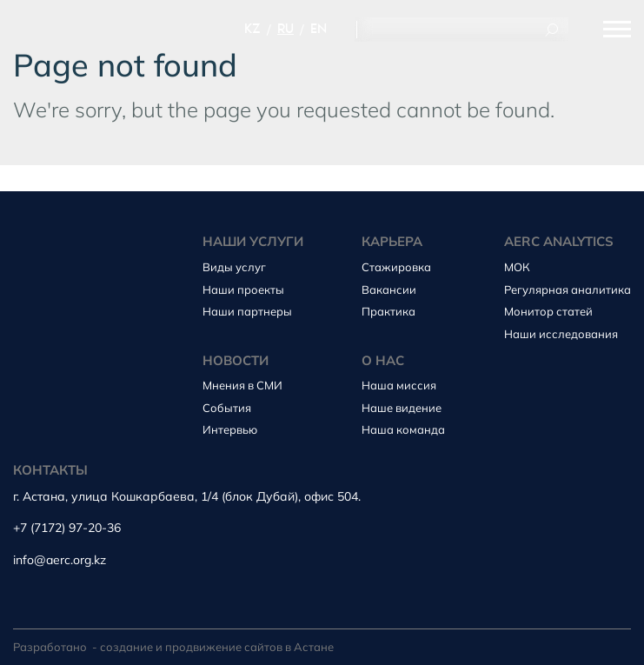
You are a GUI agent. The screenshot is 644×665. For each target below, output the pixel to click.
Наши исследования (561, 334)
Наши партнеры (247, 311)
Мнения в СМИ (242, 385)
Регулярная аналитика (568, 289)
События (227, 408)
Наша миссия (399, 385)
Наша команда (403, 429)
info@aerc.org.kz (60, 560)
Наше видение (402, 408)
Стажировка (396, 267)
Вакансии (389, 289)
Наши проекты (243, 289)
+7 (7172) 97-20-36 (67, 528)
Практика (388, 311)
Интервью (230, 429)
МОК (517, 267)
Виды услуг (234, 267)
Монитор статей (548, 311)
